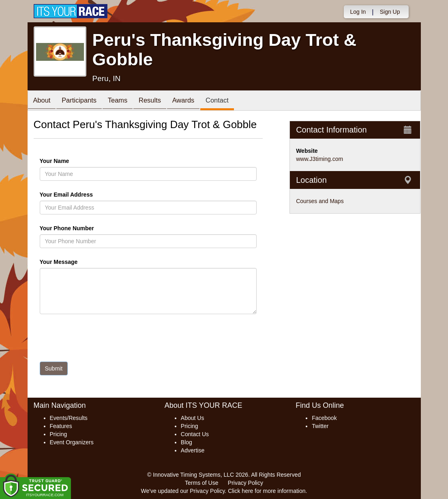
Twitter (320, 426)
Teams (123, 101)
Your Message (73, 262)
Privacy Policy (245, 483)
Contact (229, 101)
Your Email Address (98, 195)
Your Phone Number (67, 228)
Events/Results (69, 418)
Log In (358, 12)
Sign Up (390, 12)
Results (157, 101)
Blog (186, 442)
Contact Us (195, 434)
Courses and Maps (320, 201)
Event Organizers (72, 442)
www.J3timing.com (319, 159)
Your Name (68, 161)
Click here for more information (267, 491)
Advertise (193, 450)
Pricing (59, 434)
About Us (193, 418)
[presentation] (101, 340)
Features (61, 426)
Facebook (324, 418)
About (43, 101)
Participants (82, 101)
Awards (193, 101)
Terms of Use (201, 483)
